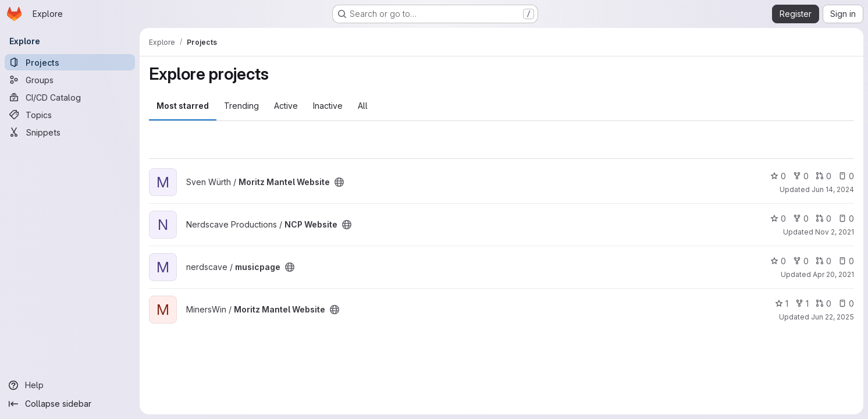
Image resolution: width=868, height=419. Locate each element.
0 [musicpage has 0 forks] (801, 261)
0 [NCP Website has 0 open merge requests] (823, 219)
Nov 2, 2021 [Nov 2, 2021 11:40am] (835, 232)
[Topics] (70, 115)
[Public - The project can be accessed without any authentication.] (339, 182)
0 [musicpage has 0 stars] (778, 261)
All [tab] (363, 106)
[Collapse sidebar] (70, 404)
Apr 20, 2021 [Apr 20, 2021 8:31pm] (833, 274)
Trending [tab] (241, 106)
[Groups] (70, 80)
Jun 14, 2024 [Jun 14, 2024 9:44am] (833, 189)
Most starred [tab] (183, 106)
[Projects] (70, 62)
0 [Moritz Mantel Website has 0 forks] (801, 176)
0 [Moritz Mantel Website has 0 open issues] (846, 176)
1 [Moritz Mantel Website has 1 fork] (802, 303)
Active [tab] (286, 106)
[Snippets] (70, 132)
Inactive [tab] (328, 106)
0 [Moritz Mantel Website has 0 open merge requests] (823, 176)
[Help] (70, 385)
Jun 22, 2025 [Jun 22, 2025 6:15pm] (833, 317)
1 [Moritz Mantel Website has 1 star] (782, 303)
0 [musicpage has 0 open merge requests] (823, 261)
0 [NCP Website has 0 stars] (778, 219)
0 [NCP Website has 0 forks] (801, 219)
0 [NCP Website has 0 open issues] (846, 219)
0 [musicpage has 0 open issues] (846, 261)
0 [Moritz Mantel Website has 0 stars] (778, 176)
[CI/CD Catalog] (70, 97)
